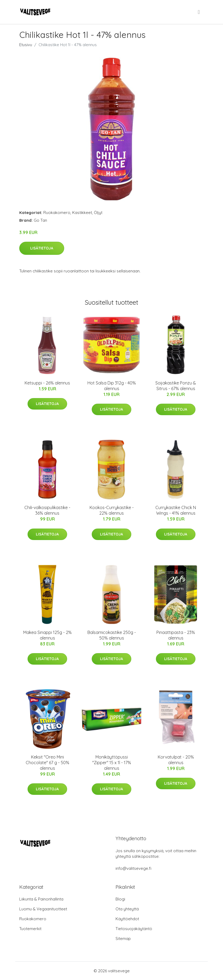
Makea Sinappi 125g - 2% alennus (47, 635)
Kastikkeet (82, 213)
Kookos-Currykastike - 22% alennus (112, 510)
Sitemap (123, 939)
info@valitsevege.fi (133, 868)
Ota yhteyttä (127, 909)
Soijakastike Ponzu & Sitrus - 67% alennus (176, 386)
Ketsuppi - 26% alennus (47, 383)
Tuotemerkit (30, 929)
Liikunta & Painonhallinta (41, 899)
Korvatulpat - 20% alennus (176, 760)
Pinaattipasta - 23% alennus (176, 635)
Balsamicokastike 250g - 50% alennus (112, 635)
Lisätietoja (42, 248)
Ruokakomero (57, 213)
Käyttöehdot (127, 919)
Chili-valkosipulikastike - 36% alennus (47, 510)
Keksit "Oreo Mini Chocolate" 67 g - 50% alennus (47, 763)
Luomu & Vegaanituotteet (43, 909)
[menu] (199, 12)
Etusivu (26, 45)
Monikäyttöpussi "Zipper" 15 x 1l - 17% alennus (112, 763)
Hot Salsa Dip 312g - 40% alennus (112, 386)
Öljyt (98, 213)
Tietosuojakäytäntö (134, 929)
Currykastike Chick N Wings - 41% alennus (176, 510)
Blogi (120, 899)
